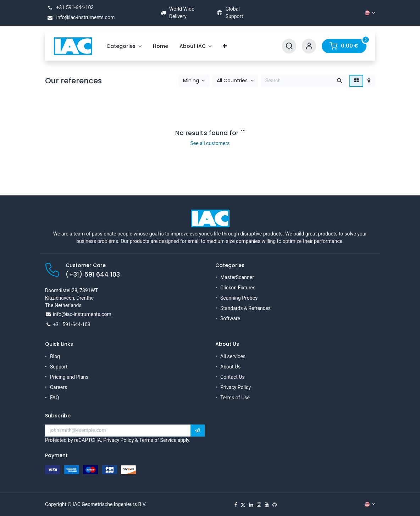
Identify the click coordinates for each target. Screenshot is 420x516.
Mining (191, 81)
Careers (59, 387)
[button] (194, 81)
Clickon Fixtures (238, 288)
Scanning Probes (239, 298)
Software (230, 318)
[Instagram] (259, 505)
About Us (230, 367)
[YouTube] (267, 505)
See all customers (210, 143)
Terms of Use (235, 398)
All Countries (232, 81)
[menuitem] (124, 46)
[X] (243, 505)
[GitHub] (275, 505)
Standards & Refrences (245, 308)
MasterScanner (237, 277)
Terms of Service (158, 440)
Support (59, 367)
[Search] (289, 46)
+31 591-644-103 (69, 7)
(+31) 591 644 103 (93, 274)
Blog (55, 356)
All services (233, 356)
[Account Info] (309, 46)
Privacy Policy (236, 387)
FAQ (54, 398)
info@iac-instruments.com (80, 17)
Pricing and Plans (69, 377)
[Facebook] (236, 505)
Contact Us (233, 377)
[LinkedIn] (251, 505)
